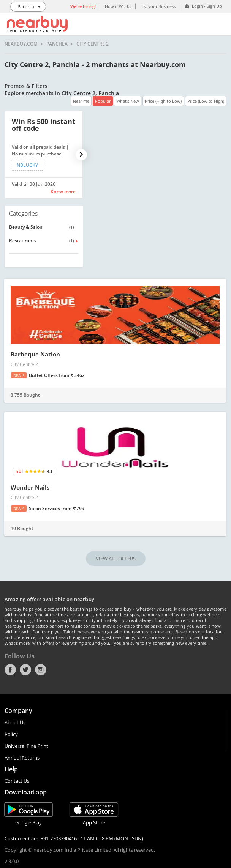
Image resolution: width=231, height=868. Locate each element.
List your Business (158, 6)
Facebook (10, 670)
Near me (81, 101)
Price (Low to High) (206, 101)
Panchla (57, 44)
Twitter (25, 670)
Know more (63, 192)
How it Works (118, 6)
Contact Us (17, 781)
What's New (128, 101)
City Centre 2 (93, 44)
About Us (15, 722)
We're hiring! (83, 6)
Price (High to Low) (163, 101)
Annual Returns (22, 758)
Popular (103, 101)
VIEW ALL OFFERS (116, 559)
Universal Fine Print (26, 746)
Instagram (41, 670)
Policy (11, 734)
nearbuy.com (21, 44)
